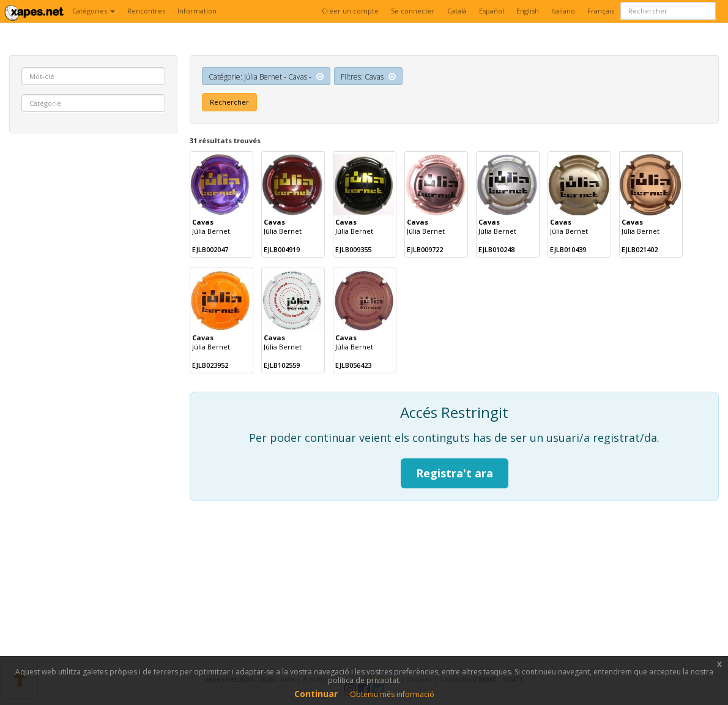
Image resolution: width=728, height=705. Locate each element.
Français (601, 11)
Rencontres (146, 11)
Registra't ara (455, 473)
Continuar (316, 694)
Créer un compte (350, 11)
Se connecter (413, 11)
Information (197, 11)
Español (492, 11)
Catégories (94, 11)
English (528, 11)
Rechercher (229, 102)
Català (457, 11)
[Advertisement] (93, 329)
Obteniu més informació (392, 694)
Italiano (563, 11)
